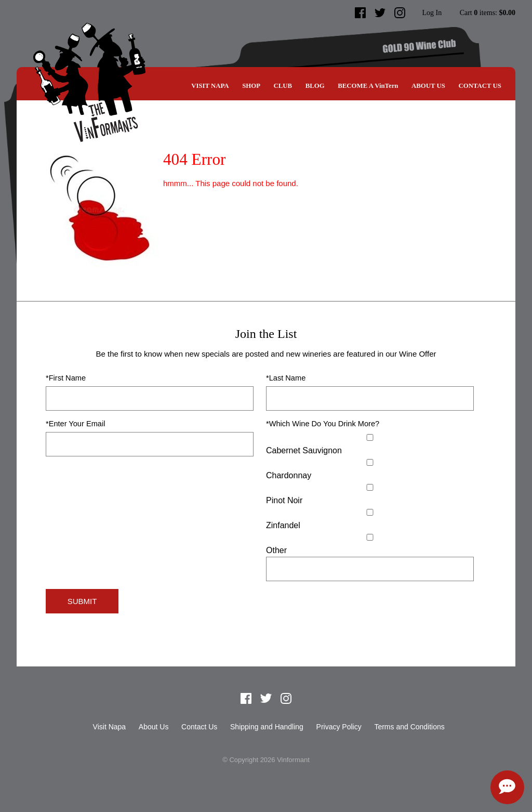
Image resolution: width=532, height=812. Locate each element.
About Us (428, 86)
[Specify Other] (370, 569)
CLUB (283, 86)
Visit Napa (210, 86)
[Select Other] (370, 537)
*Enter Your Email (75, 424)
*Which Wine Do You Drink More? (323, 424)
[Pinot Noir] (370, 487)
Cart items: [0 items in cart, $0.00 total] (488, 13)
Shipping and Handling (267, 727)
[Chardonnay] (370, 462)
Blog (315, 86)
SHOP (251, 86)
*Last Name (286, 378)
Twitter (380, 13)
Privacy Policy (339, 727)
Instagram (400, 13)
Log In (432, 13)
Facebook (361, 13)
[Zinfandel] (370, 512)
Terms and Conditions (409, 727)
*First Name (66, 378)
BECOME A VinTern (368, 86)
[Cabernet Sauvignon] (370, 437)
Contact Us (480, 86)
